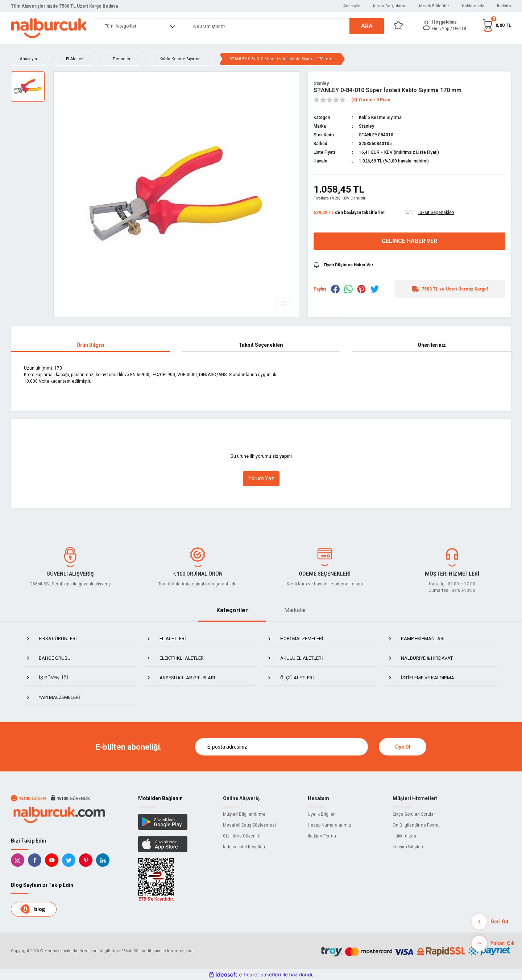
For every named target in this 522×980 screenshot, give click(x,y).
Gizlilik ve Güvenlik (241, 836)
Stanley (321, 83)
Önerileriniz (432, 345)
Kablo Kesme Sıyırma (380, 118)
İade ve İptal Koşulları (244, 847)
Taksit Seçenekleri (261, 345)
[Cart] (497, 25)
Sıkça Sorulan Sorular (414, 814)
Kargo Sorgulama (390, 6)
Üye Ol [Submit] (403, 747)
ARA (367, 26)
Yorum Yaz (261, 478)
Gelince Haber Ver (409, 241)
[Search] (282, 26)
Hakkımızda (473, 6)
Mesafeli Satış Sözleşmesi (249, 825)
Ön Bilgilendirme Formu (416, 825)
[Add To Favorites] (283, 303)
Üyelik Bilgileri (322, 814)
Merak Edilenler (434, 6)
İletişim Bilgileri (408, 847)
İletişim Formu (322, 836)
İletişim (504, 6)
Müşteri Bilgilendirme (244, 814)
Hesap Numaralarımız (330, 825)
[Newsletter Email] (282, 747)
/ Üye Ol (458, 29)
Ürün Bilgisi (90, 345)
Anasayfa (352, 6)
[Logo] (49, 28)
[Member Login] (426, 25)
